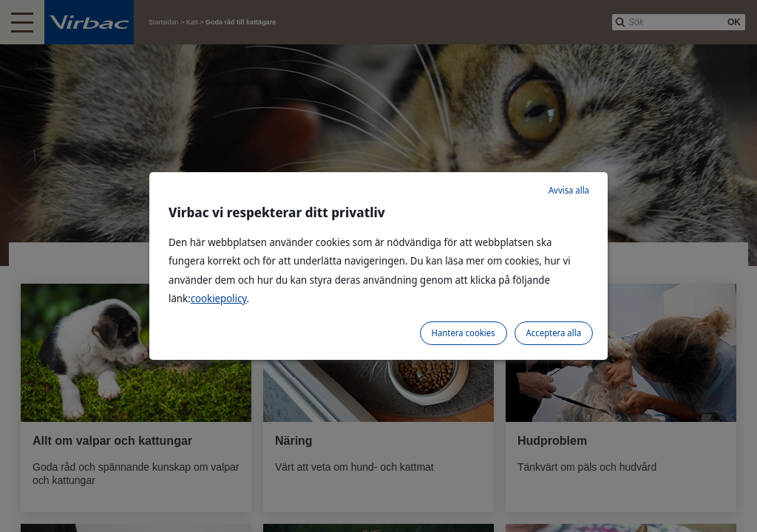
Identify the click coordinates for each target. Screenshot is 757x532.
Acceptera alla (554, 333)
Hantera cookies (464, 333)
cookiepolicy (219, 298)
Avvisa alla (569, 190)
